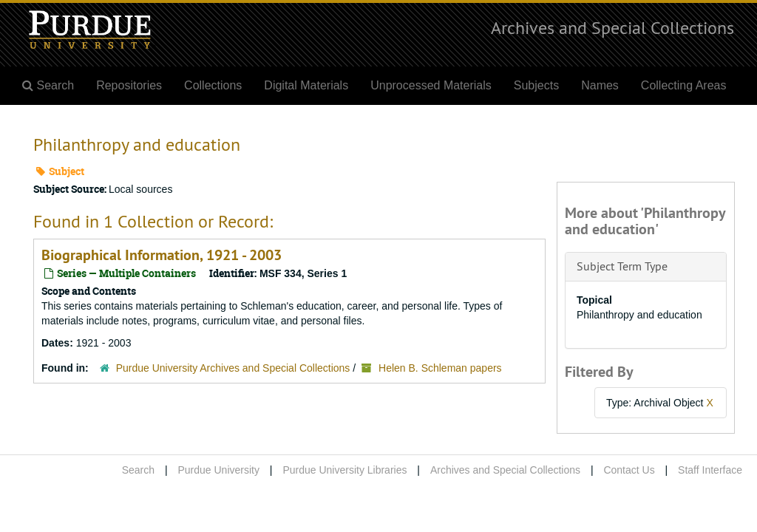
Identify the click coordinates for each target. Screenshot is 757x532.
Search (138, 470)
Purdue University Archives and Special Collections (233, 368)
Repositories (129, 85)
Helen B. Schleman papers (440, 368)
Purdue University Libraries (344, 470)
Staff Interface (710, 470)
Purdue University (218, 470)
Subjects (536, 85)
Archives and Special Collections (612, 27)
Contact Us (629, 470)
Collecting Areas (684, 85)
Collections (213, 85)
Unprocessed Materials (431, 85)
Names (600, 85)
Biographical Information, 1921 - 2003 (162, 255)
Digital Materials (306, 85)
